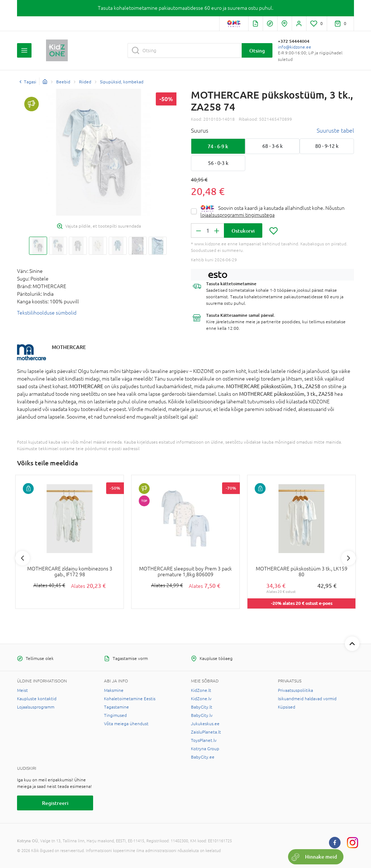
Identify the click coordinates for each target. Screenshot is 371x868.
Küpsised (287, 707)
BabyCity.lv (202, 715)
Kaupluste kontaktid (37, 699)
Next (349, 558)
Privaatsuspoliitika (295, 690)
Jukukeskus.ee (205, 724)
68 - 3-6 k (272, 146)
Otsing (257, 51)
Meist (22, 690)
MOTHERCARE (69, 347)
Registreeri (55, 803)
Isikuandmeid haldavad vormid (307, 699)
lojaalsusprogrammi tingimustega (237, 215)
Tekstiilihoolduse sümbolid (47, 313)
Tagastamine (116, 707)
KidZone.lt (201, 690)
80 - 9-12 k (327, 146)
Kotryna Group (205, 749)
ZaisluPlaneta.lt (206, 732)
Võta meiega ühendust (126, 724)
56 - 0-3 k (218, 163)
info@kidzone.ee (295, 47)
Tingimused (115, 715)
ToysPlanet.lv (204, 740)
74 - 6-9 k (218, 146)
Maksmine (114, 690)
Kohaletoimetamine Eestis (130, 699)
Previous (22, 558)
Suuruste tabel (335, 130)
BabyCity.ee (203, 757)
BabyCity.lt (202, 707)
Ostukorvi (243, 231)
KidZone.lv (201, 699)
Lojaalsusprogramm (36, 707)
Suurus (200, 130)
